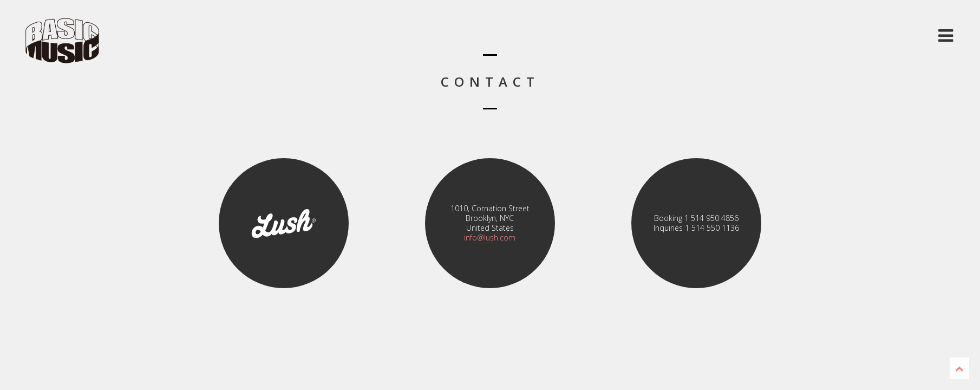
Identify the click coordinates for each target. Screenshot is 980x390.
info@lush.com (490, 238)
